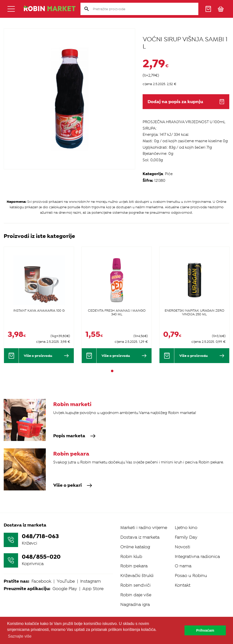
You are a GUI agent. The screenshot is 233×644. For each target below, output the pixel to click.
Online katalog (135, 547)
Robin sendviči (135, 585)
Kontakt (183, 585)
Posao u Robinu (191, 575)
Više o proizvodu (46, 356)
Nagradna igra (135, 604)
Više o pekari (73, 485)
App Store (93, 589)
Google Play (65, 589)
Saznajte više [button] (20, 636)
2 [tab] (117, 371)
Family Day (186, 537)
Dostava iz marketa (140, 537)
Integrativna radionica (197, 556)
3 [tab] (121, 371)
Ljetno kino (186, 528)
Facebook (41, 581)
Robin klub (131, 556)
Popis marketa (74, 436)
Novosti (182, 547)
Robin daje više (136, 595)
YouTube (66, 581)
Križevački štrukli (137, 575)
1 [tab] (112, 371)
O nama (183, 566)
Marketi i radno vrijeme (144, 528)
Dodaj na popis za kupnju (186, 102)
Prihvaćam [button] (205, 630)
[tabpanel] (39, 305)
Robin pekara (134, 566)
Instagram (91, 581)
